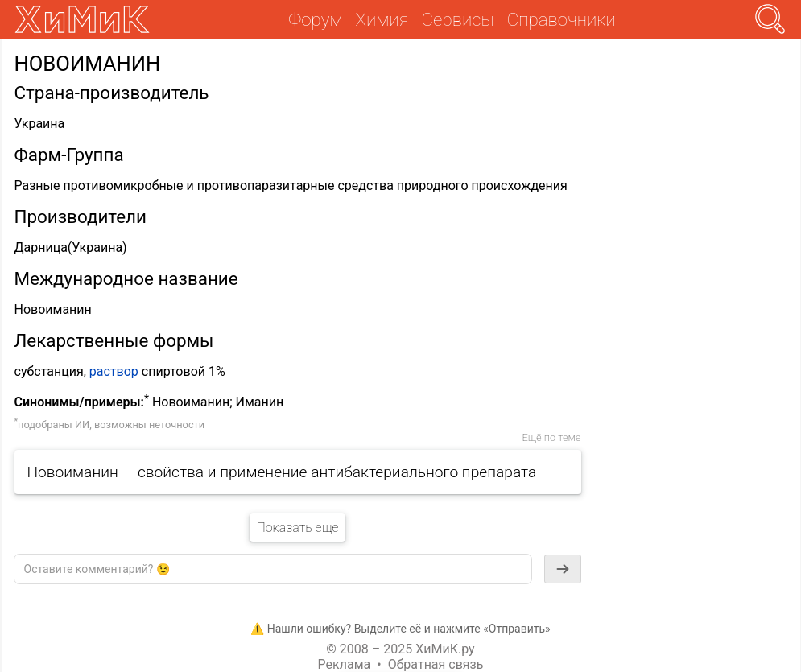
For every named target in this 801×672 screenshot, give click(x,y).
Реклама (345, 664)
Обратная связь (436, 664)
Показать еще (297, 528)
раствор (114, 371)
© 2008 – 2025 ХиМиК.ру (400, 649)
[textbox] (273, 569)
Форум (315, 19)
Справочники (562, 19)
